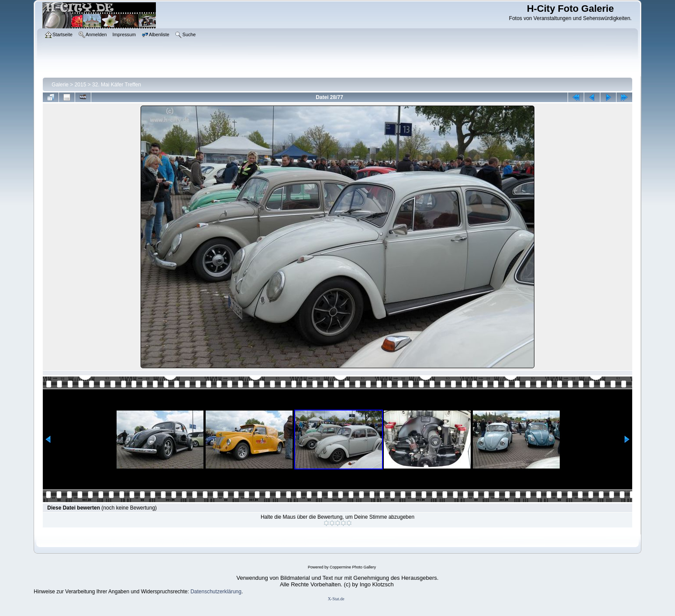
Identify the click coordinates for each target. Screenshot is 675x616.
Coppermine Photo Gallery (353, 567)
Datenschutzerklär (212, 592)
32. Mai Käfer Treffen (117, 85)
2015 (81, 85)
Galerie (60, 85)
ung (237, 592)
